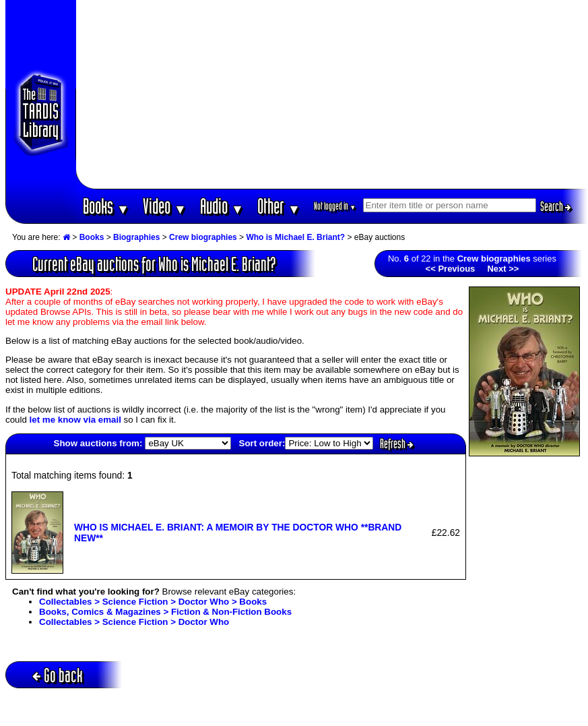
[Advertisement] (332, 94)
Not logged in (335, 206)
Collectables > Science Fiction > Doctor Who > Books (153, 602)
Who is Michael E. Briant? (295, 237)
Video (165, 206)
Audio (222, 206)
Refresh (397, 444)
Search (556, 206)
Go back (58, 675)
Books (106, 206)
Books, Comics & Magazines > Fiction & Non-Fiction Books (165, 612)
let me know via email (75, 420)
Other (279, 206)
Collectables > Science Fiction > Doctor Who (134, 622)
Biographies (136, 237)
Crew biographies (203, 237)
